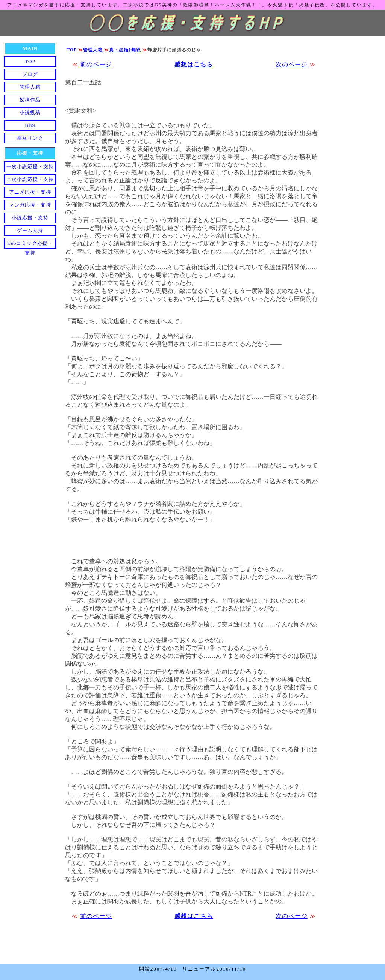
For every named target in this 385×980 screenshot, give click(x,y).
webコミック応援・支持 (30, 244)
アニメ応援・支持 (30, 192)
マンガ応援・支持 (30, 205)
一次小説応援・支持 (30, 167)
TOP (72, 50)
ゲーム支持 (30, 230)
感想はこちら (194, 64)
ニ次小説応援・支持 (30, 179)
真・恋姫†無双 (125, 50)
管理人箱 (93, 50)
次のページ (292, 64)
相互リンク (30, 138)
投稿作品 (30, 100)
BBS (30, 125)
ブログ (30, 74)
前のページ (96, 64)
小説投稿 (30, 112)
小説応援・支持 (30, 218)
